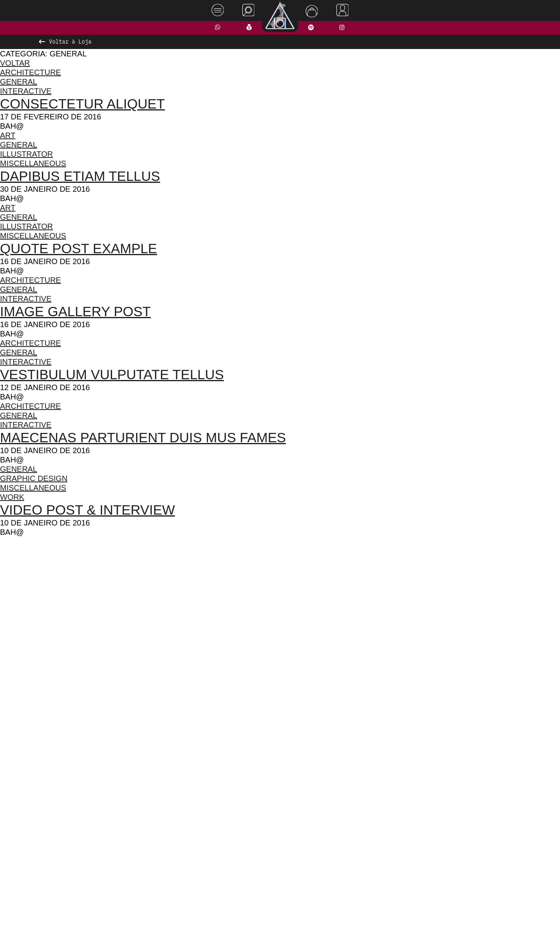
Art (8, 135)
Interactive (27, 91)
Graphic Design (34, 478)
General (18, 81)
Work (12, 497)
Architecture (31, 72)
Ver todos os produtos (280, 737)
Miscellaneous (35, 163)
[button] (255, 722)
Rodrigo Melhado (522, 926)
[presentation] (135, 632)
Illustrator (29, 154)
